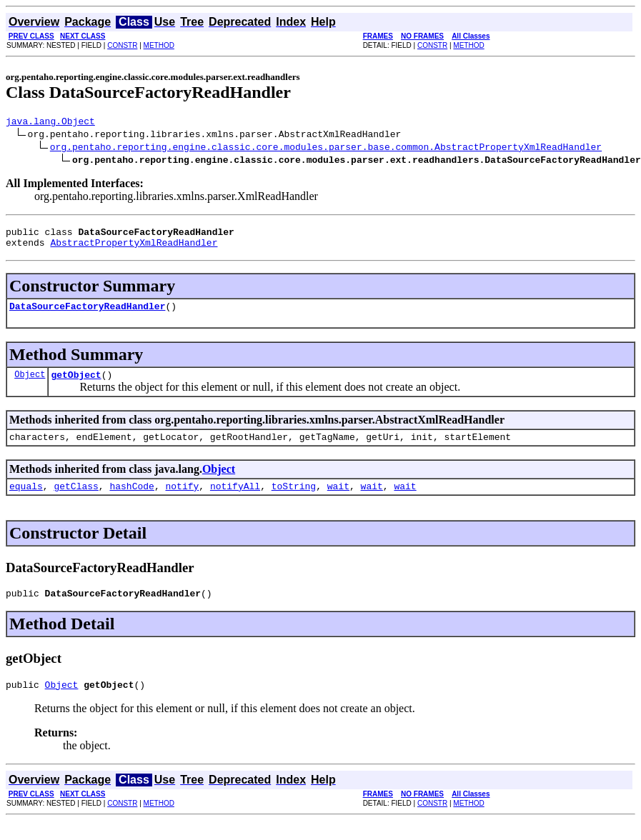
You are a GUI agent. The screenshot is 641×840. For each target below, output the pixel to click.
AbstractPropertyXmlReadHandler (134, 249)
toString (294, 501)
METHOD (159, 45)
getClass (76, 501)
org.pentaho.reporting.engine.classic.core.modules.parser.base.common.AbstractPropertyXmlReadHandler (326, 149)
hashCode (131, 501)
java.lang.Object (50, 123)
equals (26, 501)
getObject (76, 385)
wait (338, 501)
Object (30, 385)
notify (182, 501)
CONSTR (122, 45)
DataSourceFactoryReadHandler (87, 314)
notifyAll (235, 501)
